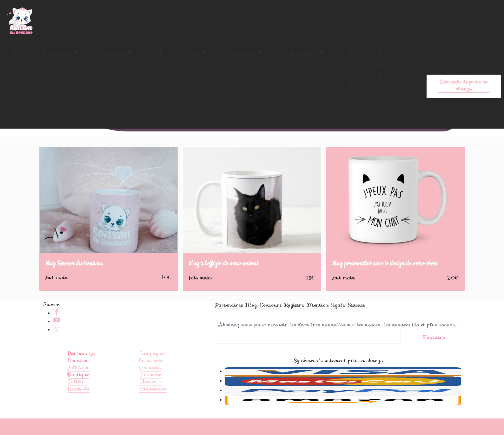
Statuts (356, 317)
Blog (380, 65)
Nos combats (303, 54)
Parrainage (81, 365)
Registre (294, 317)
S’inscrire (434, 337)
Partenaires (229, 317)
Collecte (77, 393)
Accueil (15, 81)
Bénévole (79, 400)
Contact (409, 86)
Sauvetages (153, 400)
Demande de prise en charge (464, 85)
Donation (78, 372)
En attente (151, 372)
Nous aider (245, 54)
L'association (57, 54)
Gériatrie (150, 379)
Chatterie (151, 393)
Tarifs (194, 54)
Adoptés (160, 81)
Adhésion (79, 379)
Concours (271, 317)
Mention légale (326, 317)
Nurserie (150, 386)
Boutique (351, 86)
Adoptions (115, 54)
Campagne (152, 365)
